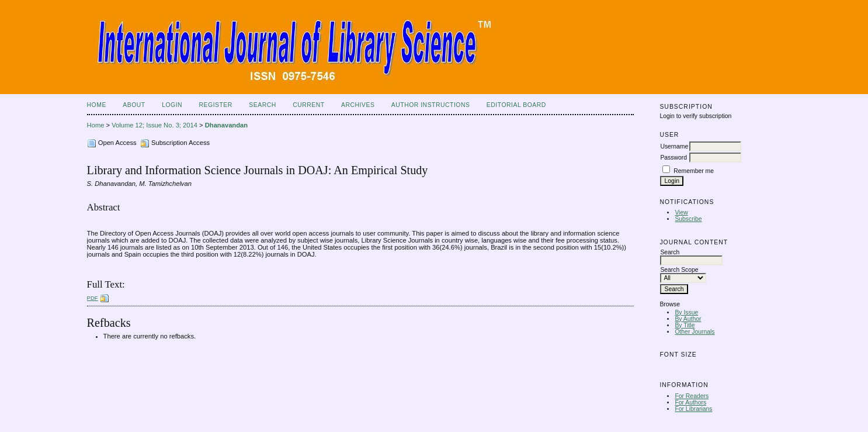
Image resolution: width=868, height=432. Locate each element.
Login (172, 105)
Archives (358, 105)
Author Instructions (431, 105)
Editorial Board (516, 105)
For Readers (692, 396)
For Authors (690, 402)
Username (674, 146)
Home (97, 105)
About (134, 105)
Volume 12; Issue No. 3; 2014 (154, 125)
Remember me (694, 171)
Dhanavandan (226, 125)
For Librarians (693, 409)
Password (673, 158)
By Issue (686, 312)
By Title (685, 325)
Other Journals (695, 332)
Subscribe (688, 219)
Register (216, 105)
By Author (688, 319)
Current (308, 105)
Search (262, 105)
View (681, 212)
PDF (93, 298)
